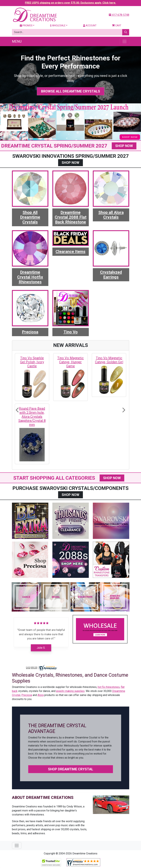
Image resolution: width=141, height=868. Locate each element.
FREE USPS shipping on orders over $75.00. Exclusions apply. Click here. (70, 3)
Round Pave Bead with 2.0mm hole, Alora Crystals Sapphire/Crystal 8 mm (32, 417)
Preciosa (30, 332)
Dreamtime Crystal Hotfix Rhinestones (30, 277)
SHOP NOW (124, 146)
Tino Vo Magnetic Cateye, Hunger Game (70, 362)
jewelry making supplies (70, 691)
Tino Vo (71, 332)
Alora (41, 695)
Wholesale (58, 26)
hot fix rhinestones (109, 687)
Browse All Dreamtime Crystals (71, 91)
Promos (26, 26)
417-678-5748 (119, 15)
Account (90, 26)
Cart (117, 26)
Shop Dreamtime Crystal (71, 769)
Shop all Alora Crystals (111, 215)
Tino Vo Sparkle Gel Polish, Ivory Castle (32, 362)
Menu (17, 41)
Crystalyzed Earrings (111, 275)
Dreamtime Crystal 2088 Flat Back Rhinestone (71, 217)
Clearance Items (70, 252)
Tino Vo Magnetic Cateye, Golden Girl (109, 360)
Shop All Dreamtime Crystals (30, 217)
